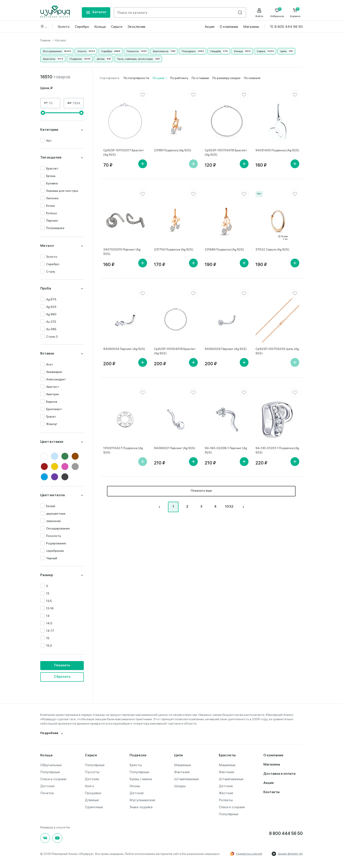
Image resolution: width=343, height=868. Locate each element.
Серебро (82, 26)
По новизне (252, 78)
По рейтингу (179, 78)
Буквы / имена (141, 779)
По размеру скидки (226, 78)
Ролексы (226, 800)
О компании (229, 26)
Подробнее (49, 733)
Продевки (93, 793)
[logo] (55, 12)
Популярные (50, 772)
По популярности (136, 78)
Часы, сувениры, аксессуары (135, 59)
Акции (210, 26)
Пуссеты (92, 772)
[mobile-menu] (96, 12)
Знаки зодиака (141, 807)
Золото (64, 26)
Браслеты (49, 59)
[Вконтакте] (45, 838)
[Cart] (295, 13)
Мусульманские (142, 800)
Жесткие (226, 793)
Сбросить (62, 677)
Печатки (47, 793)
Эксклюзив (136, 26)
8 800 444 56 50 (286, 26)
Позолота (133, 51)
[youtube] (57, 838)
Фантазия (182, 772)
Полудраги (189, 51)
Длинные (92, 800)
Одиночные (94, 807)
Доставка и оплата (279, 774)
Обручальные (51, 765)
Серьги (117, 26)
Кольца (100, 26)
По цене (159, 78)
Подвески (76, 59)
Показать (62, 665)
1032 (229, 507)
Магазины (251, 26)
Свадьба (216, 51)
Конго (89, 786)
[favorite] (143, 94)
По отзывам (200, 78)
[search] (240, 12)
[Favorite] (277, 13)
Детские (47, 786)
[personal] (259, 13)
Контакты (271, 792)
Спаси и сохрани (53, 779)
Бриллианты (161, 51)
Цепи (283, 51)
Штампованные (186, 779)
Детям (101, 59)
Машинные (183, 765)
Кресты (136, 765)
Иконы (135, 786)
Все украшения (52, 51)
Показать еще (201, 491)
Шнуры (180, 786)
